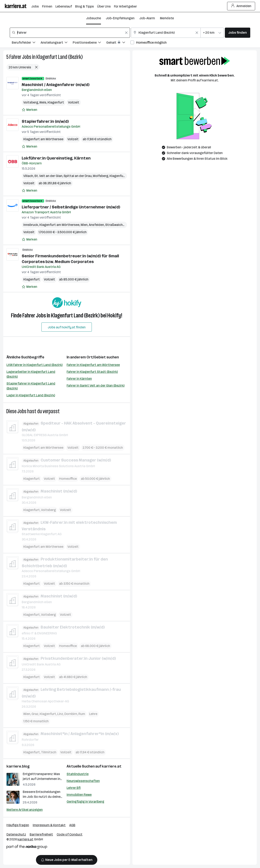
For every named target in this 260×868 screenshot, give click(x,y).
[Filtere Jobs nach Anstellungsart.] (57, 43)
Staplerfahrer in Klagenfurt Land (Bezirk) (31, 386)
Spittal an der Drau (78, 176)
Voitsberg (31, 102)
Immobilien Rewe (79, 795)
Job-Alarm (147, 18)
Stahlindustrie (78, 774)
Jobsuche (94, 18)
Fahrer (15, 57)
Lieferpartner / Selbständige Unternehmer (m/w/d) (71, 207)
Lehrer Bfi (74, 788)
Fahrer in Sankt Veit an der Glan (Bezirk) (96, 385)
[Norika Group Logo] (27, 848)
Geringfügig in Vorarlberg (85, 802)
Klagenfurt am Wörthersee (43, 139)
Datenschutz (16, 834)
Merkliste (167, 18)
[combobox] (70, 33)
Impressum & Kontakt (49, 825)
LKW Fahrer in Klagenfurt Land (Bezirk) (35, 365)
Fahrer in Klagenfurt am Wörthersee (93, 365)
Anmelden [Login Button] (241, 6)
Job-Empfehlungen (120, 18)
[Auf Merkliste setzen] (29, 110)
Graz (35, 714)
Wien (84, 225)
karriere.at (112, 766)
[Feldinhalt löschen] (126, 33)
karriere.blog (18, 766)
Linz (60, 714)
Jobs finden (238, 33)
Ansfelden (96, 225)
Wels (43, 102)
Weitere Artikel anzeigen (25, 810)
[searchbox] (70, 33)
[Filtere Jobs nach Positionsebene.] (89, 43)
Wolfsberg (101, 176)
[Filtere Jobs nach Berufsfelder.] (26, 43)
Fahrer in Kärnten (79, 379)
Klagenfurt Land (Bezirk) (60, 57)
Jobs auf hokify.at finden (67, 327)
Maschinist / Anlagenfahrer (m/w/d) (56, 85)
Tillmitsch (49, 752)
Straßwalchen (116, 225)
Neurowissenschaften (83, 781)
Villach (28, 176)
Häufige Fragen (18, 825)
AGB (72, 825)
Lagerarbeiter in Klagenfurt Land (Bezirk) (31, 374)
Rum (82, 714)
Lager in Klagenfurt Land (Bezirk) (31, 395)
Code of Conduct (70, 834)
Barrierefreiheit (41, 834)
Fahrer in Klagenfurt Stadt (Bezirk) (92, 372)
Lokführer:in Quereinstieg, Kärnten (56, 158)
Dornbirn (71, 714)
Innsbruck (31, 225)
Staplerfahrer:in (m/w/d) (45, 121)
